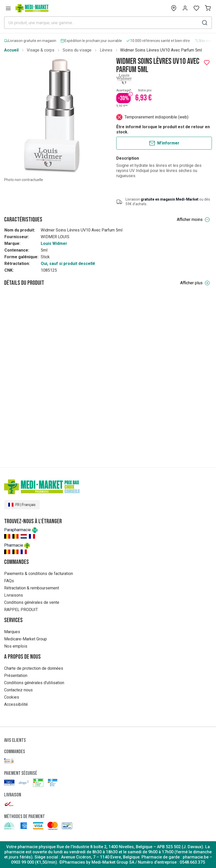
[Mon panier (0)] (208, 8)
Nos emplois (16, 646)
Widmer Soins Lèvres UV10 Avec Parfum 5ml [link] (161, 50)
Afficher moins (193, 220)
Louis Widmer (54, 243)
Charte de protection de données (34, 668)
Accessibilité (16, 704)
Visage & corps (41, 50)
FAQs (9, 581)
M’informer (164, 143)
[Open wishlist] (196, 8)
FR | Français (22, 505)
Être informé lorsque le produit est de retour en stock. (163, 129)
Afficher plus (195, 283)
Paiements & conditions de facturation (39, 574)
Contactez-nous (18, 690)
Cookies (12, 697)
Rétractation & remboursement (32, 588)
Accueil (11, 50)
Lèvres (106, 50)
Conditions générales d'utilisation (34, 683)
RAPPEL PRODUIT (21, 610)
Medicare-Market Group (26, 639)
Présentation (16, 676)
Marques (12, 632)
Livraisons (14, 595)
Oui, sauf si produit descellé (68, 264)
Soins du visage (77, 50)
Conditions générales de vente (32, 602)
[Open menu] (8, 8)
